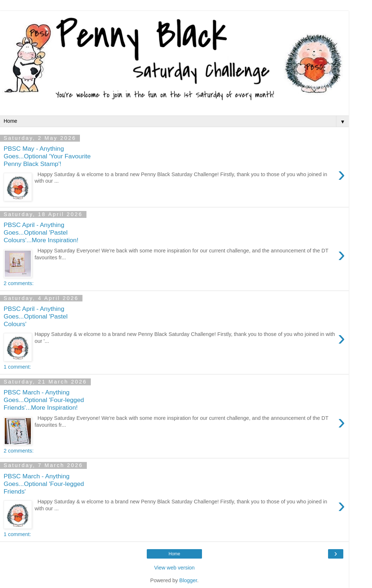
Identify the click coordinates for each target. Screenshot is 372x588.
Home (174, 554)
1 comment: (17, 367)
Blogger (188, 580)
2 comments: (19, 283)
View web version (174, 568)
